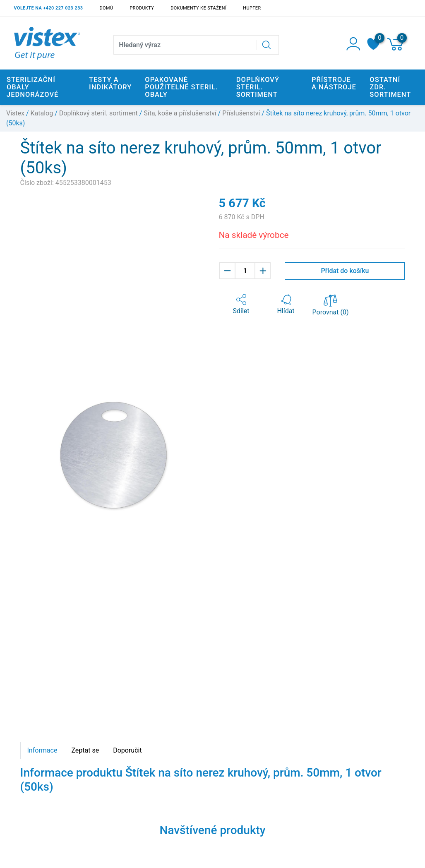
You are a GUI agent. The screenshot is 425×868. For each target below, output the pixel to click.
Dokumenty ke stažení (198, 8)
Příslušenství (241, 113)
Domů (107, 8)
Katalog (42, 113)
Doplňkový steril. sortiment (98, 113)
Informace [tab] (42, 750)
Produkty (142, 8)
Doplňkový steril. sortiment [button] (258, 87)
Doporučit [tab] (127, 750)
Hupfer (252, 8)
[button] (241, 305)
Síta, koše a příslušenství (180, 113)
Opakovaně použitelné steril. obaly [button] (181, 87)
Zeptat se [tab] (85, 750)
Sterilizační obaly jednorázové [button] (32, 87)
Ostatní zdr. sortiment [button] (390, 87)
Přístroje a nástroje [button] (334, 83)
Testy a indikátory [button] (110, 83)
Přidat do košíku (345, 271)
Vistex (15, 113)
